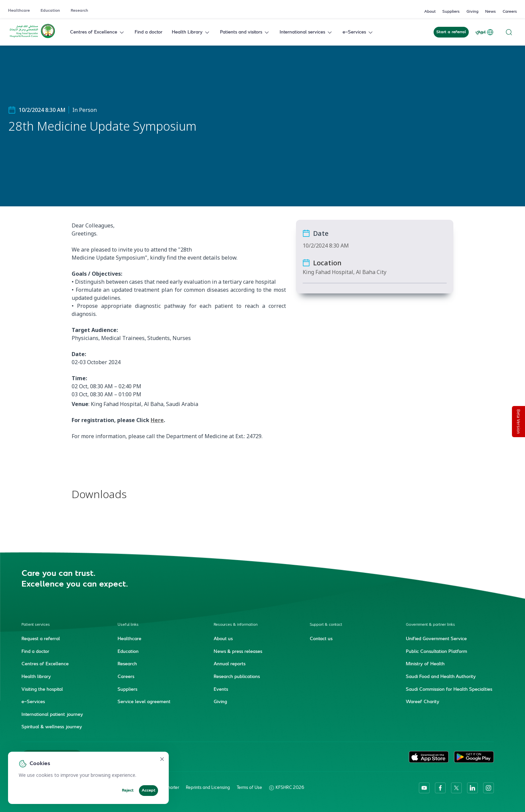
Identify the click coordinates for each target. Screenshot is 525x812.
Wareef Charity (423, 702)
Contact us (321, 639)
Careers (510, 12)
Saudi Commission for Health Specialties (449, 690)
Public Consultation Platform (436, 652)
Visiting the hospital (42, 690)
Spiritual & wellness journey (52, 727)
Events (221, 690)
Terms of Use (249, 788)
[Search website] (509, 32)
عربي (485, 32)
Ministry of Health (425, 664)
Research (79, 11)
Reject (128, 791)
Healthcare (19, 11)
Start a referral (451, 32)
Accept (148, 791)
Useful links (128, 625)
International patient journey (52, 715)
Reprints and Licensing (208, 788)
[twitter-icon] (456, 788)
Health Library (191, 32)
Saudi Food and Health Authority (441, 677)
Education (50, 11)
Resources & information (236, 625)
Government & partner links (430, 625)
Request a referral (41, 639)
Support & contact (326, 625)
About (430, 12)
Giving (472, 12)
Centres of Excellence (98, 32)
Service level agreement (144, 702)
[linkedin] (472, 788)
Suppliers (451, 12)
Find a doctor (148, 32)
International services (306, 32)
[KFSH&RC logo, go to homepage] (32, 38)
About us (223, 639)
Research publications (237, 677)
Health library (36, 677)
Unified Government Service (436, 639)
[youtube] (424, 788)
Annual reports (230, 664)
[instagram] (489, 788)
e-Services (358, 32)
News (491, 12)
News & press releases (238, 652)
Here (157, 420)
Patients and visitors (245, 32)
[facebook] (440, 788)
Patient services (36, 625)
